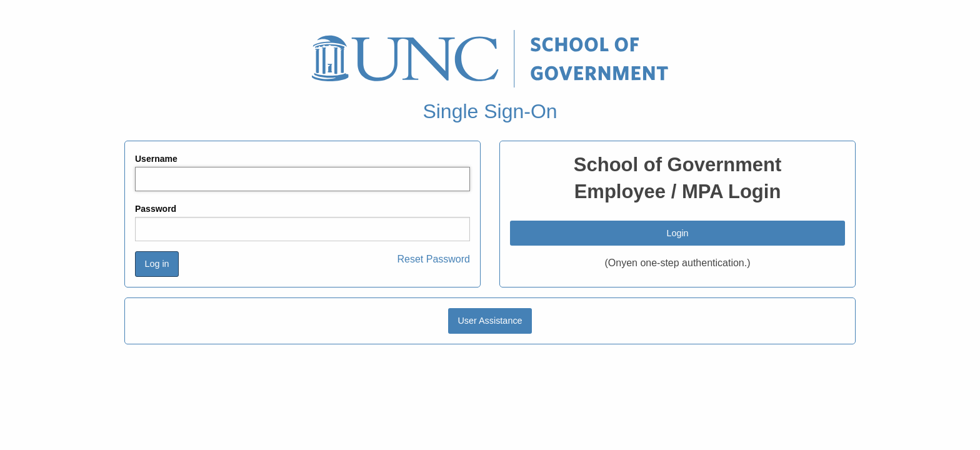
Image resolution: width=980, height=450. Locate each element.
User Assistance (490, 321)
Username (156, 159)
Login (677, 233)
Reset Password (434, 259)
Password (156, 209)
